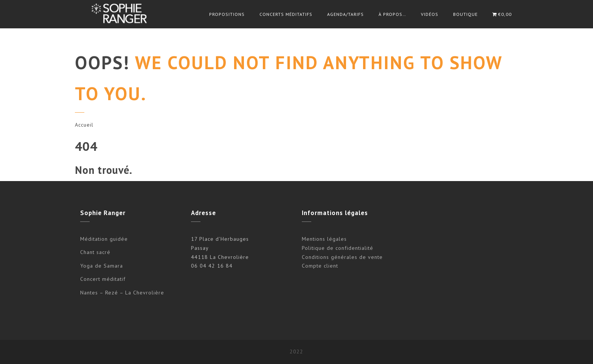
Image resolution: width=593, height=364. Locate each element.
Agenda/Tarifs (345, 14)
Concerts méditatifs (286, 14)
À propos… (392, 14)
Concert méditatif (103, 279)
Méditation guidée (104, 239)
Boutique (465, 14)
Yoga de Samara (102, 266)
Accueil (84, 125)
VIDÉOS (430, 14)
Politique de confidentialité (338, 248)
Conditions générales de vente (342, 257)
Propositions (227, 14)
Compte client (320, 266)
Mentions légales (324, 239)
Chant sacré (95, 252)
